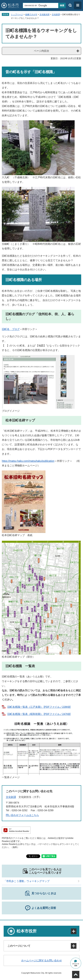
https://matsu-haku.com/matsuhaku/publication (28, 461)
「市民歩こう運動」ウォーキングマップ (27, 881)
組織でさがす (31, 14)
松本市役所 (27, 931)
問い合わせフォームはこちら (22, 815)
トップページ (17, 14)
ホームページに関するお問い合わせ (41, 960)
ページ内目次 (41, 51)
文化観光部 (45, 14)
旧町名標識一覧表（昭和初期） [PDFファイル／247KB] (39, 714)
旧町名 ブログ (11, 329)
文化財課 (56, 14)
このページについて (19, 946)
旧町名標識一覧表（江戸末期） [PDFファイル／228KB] (39, 707)
